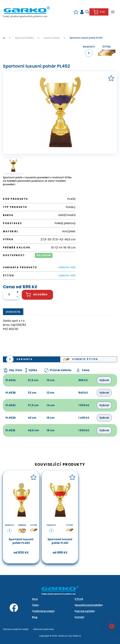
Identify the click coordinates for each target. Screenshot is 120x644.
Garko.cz (77, 636)
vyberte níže (67, 267)
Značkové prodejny (43, 611)
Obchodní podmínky (43, 629)
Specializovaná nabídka (89, 605)
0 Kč (99, 12)
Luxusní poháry (52, 38)
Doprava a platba (85, 611)
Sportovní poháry (24, 38)
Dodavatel (13, 312)
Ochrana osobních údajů (16, 629)
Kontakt (79, 617)
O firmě (79, 599)
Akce (35, 599)
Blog (35, 617)
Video (35, 605)
